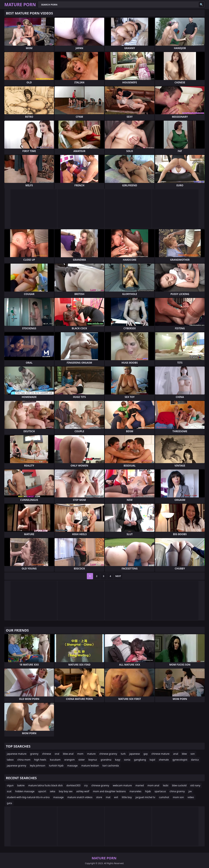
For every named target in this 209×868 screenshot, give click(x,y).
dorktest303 (73, 785)
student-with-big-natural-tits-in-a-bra (28, 797)
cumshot (164, 797)
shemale (164, 760)
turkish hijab (56, 766)
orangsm (69, 760)
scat (9, 791)
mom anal (153, 785)
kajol (152, 760)
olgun (10, 785)
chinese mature (160, 754)
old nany (195, 785)
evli (116, 797)
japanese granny (17, 766)
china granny (177, 791)
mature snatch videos (80, 797)
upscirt (42, 791)
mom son (178, 797)
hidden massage (25, 791)
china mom (24, 760)
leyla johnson (38, 766)
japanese (135, 754)
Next (118, 576)
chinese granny (108, 754)
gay (146, 754)
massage (72, 766)
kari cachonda (111, 766)
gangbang (140, 760)
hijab (148, 791)
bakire (21, 785)
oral (57, 754)
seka (53, 791)
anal (176, 754)
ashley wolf (83, 791)
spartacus (160, 791)
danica (195, 760)
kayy (118, 760)
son (193, 754)
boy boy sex (66, 791)
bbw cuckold (179, 785)
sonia (127, 760)
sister (82, 760)
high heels (40, 760)
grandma (106, 760)
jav (190, 791)
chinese (47, 754)
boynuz (93, 760)
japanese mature (17, 754)
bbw (184, 754)
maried (140, 785)
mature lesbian (90, 766)
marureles (135, 791)
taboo (10, 760)
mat (108, 797)
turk (123, 754)
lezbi (166, 785)
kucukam (55, 760)
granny (34, 754)
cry (86, 785)
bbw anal (68, 754)
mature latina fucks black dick (45, 785)
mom (80, 754)
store (99, 797)
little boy (127, 797)
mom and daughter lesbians (109, 791)
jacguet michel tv (145, 797)
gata (9, 803)
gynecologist (180, 760)
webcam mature (122, 785)
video (191, 797)
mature (91, 754)
